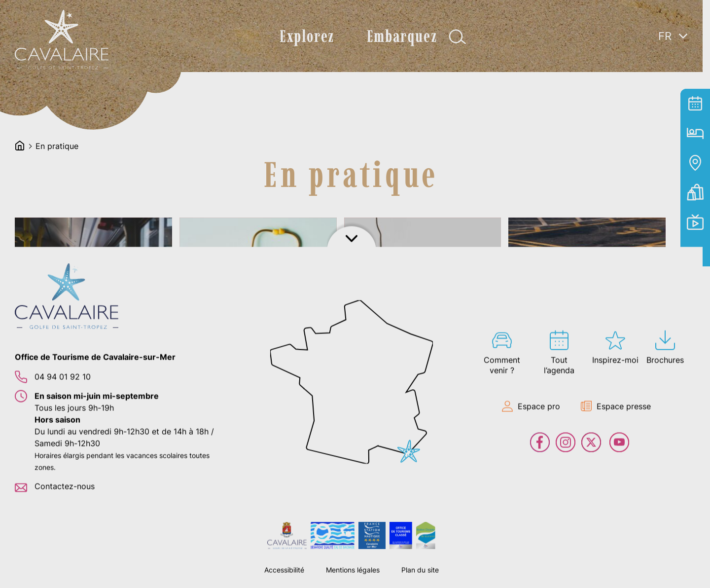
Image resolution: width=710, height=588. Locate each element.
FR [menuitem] (665, 36)
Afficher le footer (355, 576)
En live (695, 222)
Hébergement (695, 133)
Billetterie (695, 192)
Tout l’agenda (695, 104)
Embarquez (398, 36)
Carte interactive (695, 163)
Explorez (303, 36)
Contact (695, 252)
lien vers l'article (94, 297)
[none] (673, 59)
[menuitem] (673, 36)
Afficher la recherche (454, 37)
